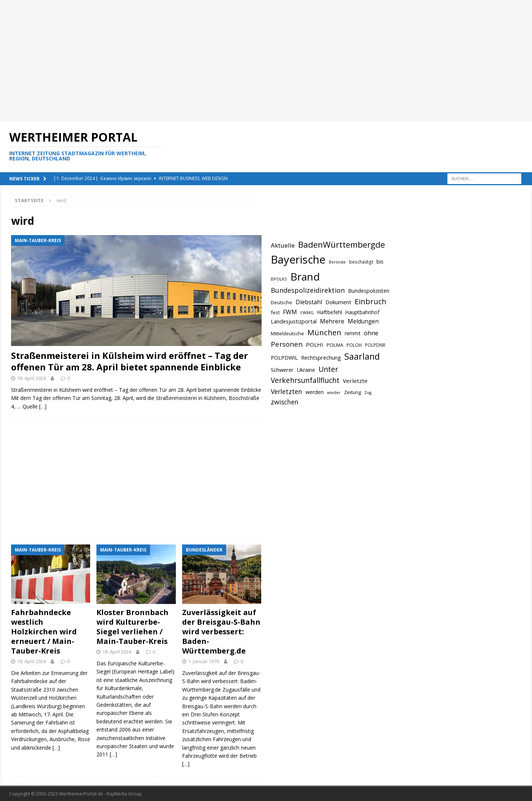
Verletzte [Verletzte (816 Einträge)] (355, 381)
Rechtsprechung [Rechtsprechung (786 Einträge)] (321, 357)
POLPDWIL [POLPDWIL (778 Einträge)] (284, 357)
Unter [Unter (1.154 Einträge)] (328, 369)
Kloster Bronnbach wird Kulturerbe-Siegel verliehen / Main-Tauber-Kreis (132, 627)
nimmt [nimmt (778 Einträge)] (353, 333)
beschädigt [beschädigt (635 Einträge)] (361, 262)
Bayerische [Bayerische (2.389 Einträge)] (298, 259)
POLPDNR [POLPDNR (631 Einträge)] (375, 345)
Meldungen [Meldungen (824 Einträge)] (363, 321)
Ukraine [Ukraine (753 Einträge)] (306, 370)
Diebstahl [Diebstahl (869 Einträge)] (309, 302)
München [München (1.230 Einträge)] (324, 332)
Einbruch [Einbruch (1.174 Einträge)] (371, 301)
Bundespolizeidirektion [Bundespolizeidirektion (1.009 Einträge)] (308, 290)
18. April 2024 (31, 378)
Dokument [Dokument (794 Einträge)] (338, 302)
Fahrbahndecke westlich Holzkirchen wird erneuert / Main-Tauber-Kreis (44, 632)
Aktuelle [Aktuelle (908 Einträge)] (283, 245)
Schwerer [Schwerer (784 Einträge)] (282, 370)
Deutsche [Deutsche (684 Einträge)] (282, 302)
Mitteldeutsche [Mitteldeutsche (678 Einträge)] (287, 333)
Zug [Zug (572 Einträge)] (368, 393)
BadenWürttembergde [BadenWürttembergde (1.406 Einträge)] (342, 245)
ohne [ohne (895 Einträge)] (371, 333)
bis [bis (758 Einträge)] (380, 262)
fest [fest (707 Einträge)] (275, 312)
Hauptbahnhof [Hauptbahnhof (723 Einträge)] (362, 312)
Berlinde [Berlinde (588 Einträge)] (337, 262)
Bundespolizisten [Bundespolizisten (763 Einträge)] (369, 291)
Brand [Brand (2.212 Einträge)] (305, 276)
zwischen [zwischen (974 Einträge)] (285, 402)
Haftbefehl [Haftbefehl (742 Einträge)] (330, 312)
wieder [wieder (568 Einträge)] (334, 393)
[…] (43, 406)
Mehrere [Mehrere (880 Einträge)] (332, 321)
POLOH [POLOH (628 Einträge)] (354, 345)
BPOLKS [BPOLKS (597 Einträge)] (279, 279)
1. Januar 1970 (204, 661)
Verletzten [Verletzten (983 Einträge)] (287, 391)
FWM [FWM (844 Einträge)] (290, 312)
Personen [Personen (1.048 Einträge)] (287, 344)
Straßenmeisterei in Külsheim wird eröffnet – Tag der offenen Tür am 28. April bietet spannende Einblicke (129, 361)
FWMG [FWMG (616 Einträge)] (307, 313)
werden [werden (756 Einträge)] (315, 392)
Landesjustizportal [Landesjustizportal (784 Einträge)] (294, 321)
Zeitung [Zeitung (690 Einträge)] (352, 392)
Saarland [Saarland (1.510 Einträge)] (362, 356)
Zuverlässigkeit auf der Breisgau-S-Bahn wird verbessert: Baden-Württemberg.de (221, 632)
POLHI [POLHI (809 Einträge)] (315, 345)
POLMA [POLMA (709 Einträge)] (335, 345)
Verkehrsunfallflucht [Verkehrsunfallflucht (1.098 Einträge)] (305, 380)
